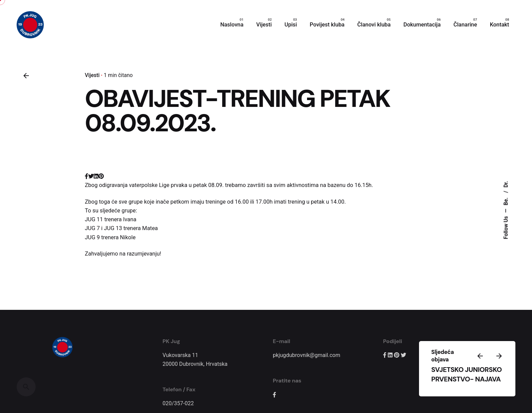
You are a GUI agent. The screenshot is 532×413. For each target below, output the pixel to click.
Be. (506, 201)
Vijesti (92, 75)
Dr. (506, 184)
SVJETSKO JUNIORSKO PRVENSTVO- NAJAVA (467, 374)
